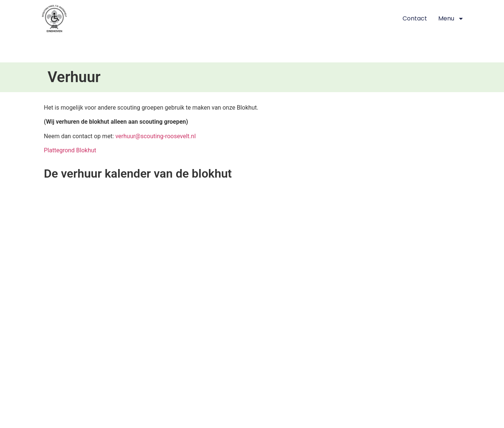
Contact (415, 18)
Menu (451, 19)
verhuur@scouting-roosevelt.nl (155, 136)
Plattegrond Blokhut (70, 150)
